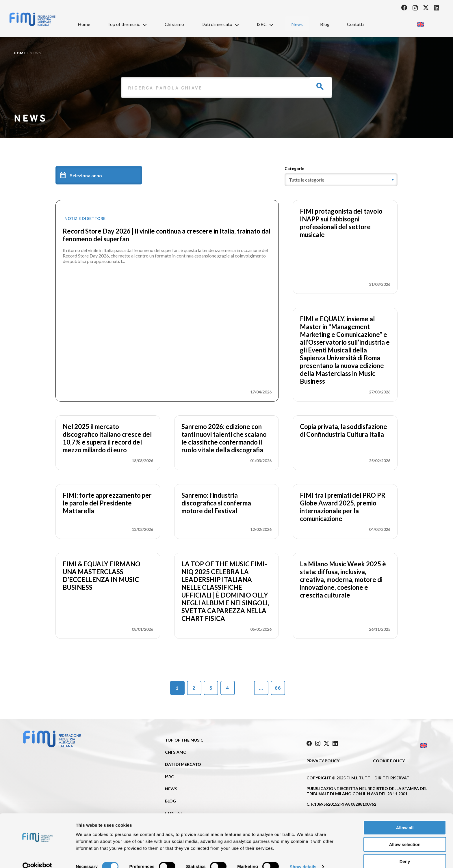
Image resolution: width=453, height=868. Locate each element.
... (261, 688)
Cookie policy (389, 760)
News (297, 24)
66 (278, 688)
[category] (341, 180)
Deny (405, 851)
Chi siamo (174, 24)
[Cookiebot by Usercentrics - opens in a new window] (37, 857)
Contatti (355, 24)
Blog (325, 24)
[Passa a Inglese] (420, 22)
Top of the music (127, 24)
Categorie (294, 168)
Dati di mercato (220, 24)
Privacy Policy (323, 760)
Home (84, 24)
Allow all (405, 817)
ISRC (265, 24)
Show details (303, 857)
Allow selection (405, 834)
